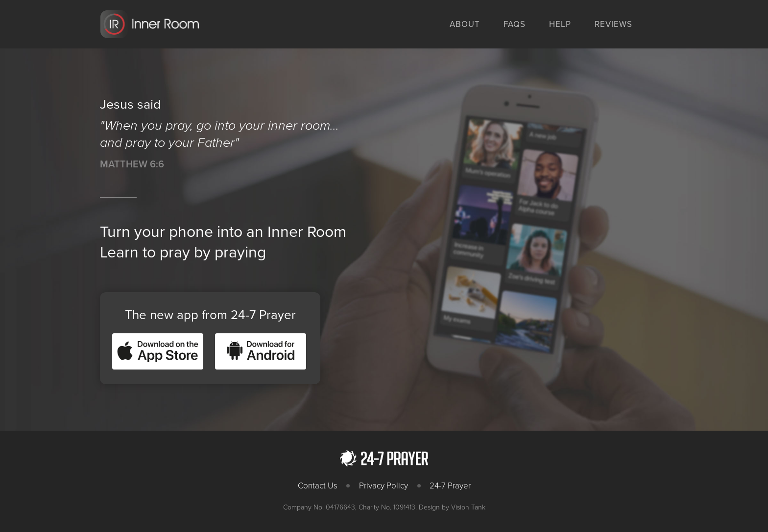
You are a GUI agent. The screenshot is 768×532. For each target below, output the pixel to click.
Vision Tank (468, 507)
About (465, 24)
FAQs (515, 24)
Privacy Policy (384, 486)
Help (560, 24)
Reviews (613, 24)
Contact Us (318, 486)
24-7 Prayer (450, 486)
